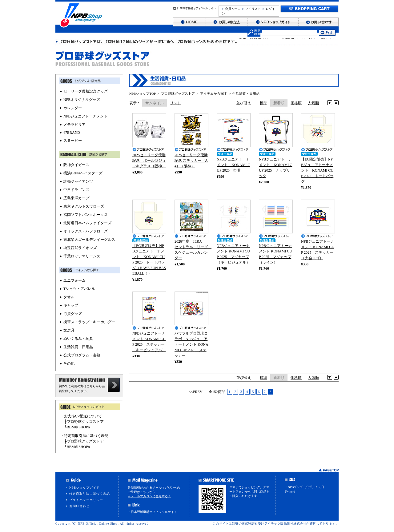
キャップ (71, 305)
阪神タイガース (76, 165)
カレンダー (73, 108)
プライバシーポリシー (86, 500)
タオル (69, 297)
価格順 (296, 103)
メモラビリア (74, 125)
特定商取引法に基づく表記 (90, 494)
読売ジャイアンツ (78, 181)
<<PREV (195, 392)
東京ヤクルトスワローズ (84, 206)
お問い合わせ (79, 506)
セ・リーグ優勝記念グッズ (86, 91)
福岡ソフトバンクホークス (86, 215)
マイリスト (253, 9)
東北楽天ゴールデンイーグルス (89, 240)
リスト (175, 103)
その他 (69, 363)
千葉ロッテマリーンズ (82, 256)
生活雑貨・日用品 (246, 93)
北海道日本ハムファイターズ (87, 223)
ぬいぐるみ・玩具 (78, 339)
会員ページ (233, 9)
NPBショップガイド (84, 488)
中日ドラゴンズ (76, 190)
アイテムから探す (214, 93)
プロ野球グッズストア (178, 93)
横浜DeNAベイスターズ (83, 173)
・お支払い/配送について (81, 416)
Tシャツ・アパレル (79, 289)
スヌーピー (73, 141)
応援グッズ (73, 314)
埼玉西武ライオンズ (80, 248)
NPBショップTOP (143, 93)
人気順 (313, 103)
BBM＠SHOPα (78, 427)
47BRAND (72, 133)
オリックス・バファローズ (86, 231)
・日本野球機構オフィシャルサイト (152, 512)
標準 (263, 103)
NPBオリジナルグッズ (82, 100)
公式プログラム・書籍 (82, 355)
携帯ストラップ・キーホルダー (89, 322)
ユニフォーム (74, 280)
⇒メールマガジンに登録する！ (149, 496)
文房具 (69, 330)
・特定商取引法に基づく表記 (84, 436)
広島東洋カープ (76, 198)
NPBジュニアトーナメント (85, 116)
